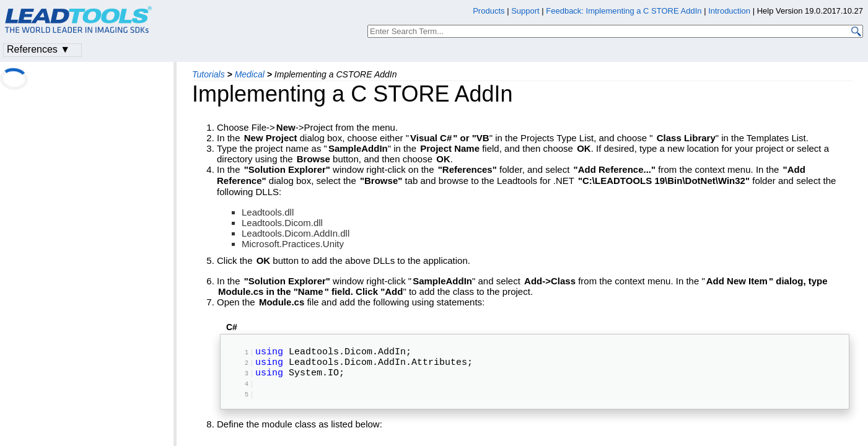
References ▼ (38, 49)
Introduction (729, 11)
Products (489, 11)
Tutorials (208, 74)
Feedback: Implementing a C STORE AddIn (624, 11)
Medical (250, 74)
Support (525, 11)
